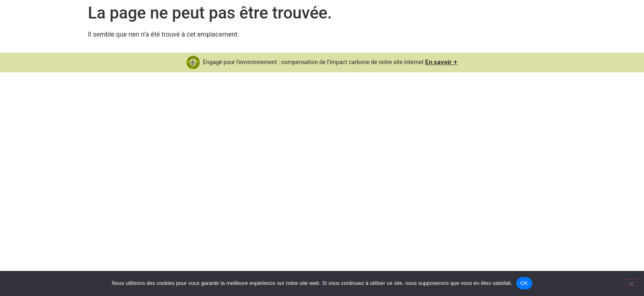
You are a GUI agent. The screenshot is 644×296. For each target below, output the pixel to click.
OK (524, 283)
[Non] (631, 283)
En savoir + (441, 62)
